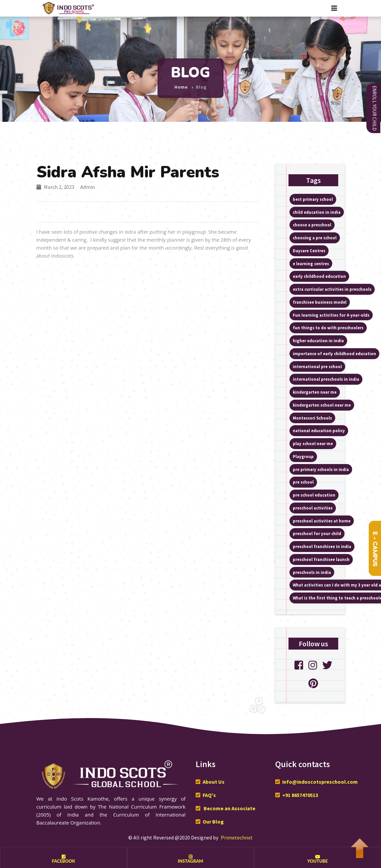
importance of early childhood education (334, 354)
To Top (359, 845)
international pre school (317, 366)
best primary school (313, 199)
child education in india (317, 212)
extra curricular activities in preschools (332, 289)
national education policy (319, 431)
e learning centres (311, 264)
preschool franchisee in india (322, 546)
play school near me (313, 443)
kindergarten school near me (322, 405)
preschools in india (312, 572)
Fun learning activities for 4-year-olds (331, 315)
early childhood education (319, 276)
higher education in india (318, 341)
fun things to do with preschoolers (328, 328)
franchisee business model (320, 302)
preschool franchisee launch (321, 559)
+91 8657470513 (300, 795)
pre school (303, 482)
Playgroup (303, 456)
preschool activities (313, 508)
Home (181, 84)
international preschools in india (326, 379)
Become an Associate (229, 808)
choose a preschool (312, 225)
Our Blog (213, 822)
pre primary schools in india (321, 469)
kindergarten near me (315, 392)
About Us (214, 782)
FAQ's (209, 795)
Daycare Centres (309, 251)
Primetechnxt (237, 837)
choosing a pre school (315, 238)
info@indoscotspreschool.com (320, 782)
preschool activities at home (322, 521)
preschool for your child (317, 533)
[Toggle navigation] (334, 8)
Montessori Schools (312, 418)
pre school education (314, 495)
